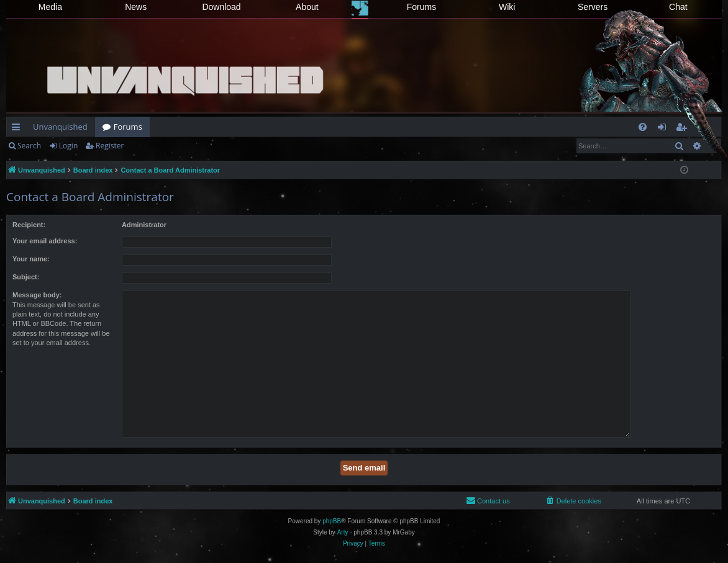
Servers (593, 7)
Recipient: (29, 225)
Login (68, 146)
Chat (678, 7)
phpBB (332, 521)
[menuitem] (643, 127)
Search (29, 146)
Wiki (507, 7)
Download (221, 7)
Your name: (31, 259)
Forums (421, 7)
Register (110, 146)
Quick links (18, 129)
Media (50, 7)
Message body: (37, 295)
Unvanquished (60, 127)
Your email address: (45, 241)
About (307, 7)
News (136, 7)
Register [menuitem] (684, 129)
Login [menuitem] (664, 129)
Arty (343, 532)
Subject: (26, 277)
